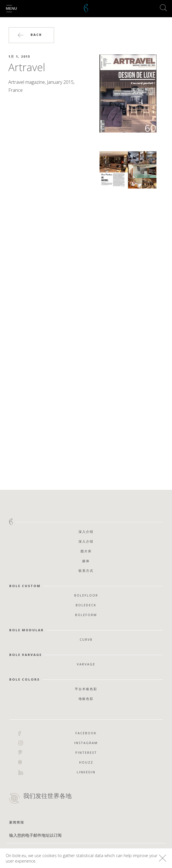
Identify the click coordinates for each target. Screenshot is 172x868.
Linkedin (86, 772)
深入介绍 (86, 532)
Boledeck (86, 605)
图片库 (86, 551)
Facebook (86, 733)
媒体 (86, 561)
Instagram (86, 743)
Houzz (86, 762)
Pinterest (86, 752)
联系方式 (86, 571)
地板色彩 (86, 699)
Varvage (86, 664)
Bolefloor (86, 595)
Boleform (86, 615)
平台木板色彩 (86, 689)
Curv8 (86, 639)
